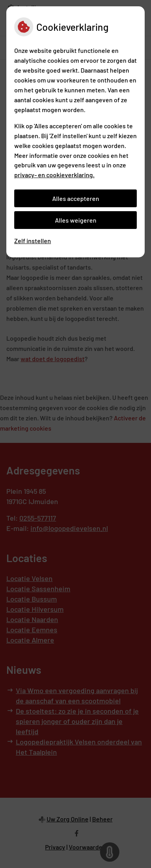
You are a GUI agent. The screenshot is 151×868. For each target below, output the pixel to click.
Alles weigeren (76, 220)
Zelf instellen (33, 241)
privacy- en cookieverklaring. (54, 175)
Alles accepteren (76, 198)
